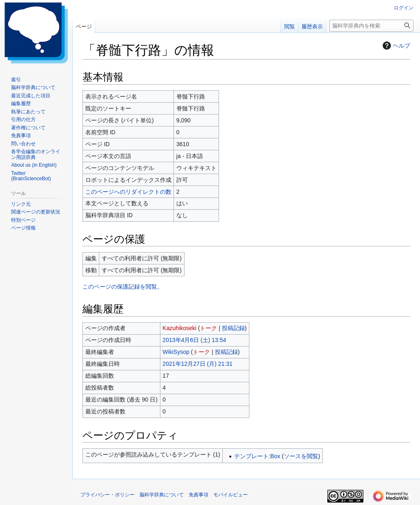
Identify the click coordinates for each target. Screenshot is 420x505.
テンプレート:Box (257, 456)
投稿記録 (233, 328)
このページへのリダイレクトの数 (128, 192)
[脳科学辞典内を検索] (371, 26)
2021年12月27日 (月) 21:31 (197, 364)
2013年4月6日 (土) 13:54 (194, 340)
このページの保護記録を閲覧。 (123, 287)
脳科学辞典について (162, 495)
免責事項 (199, 495)
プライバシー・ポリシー (107, 495)
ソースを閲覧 (301, 456)
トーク (208, 328)
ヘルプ (395, 46)
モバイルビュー (231, 495)
